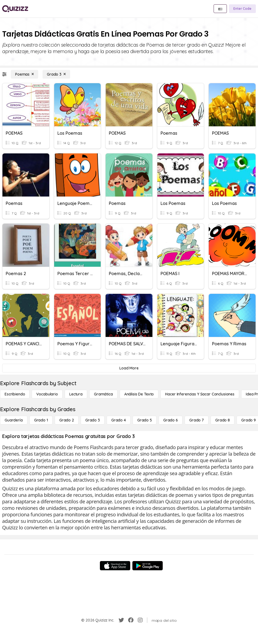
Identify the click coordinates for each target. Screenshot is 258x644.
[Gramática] (103, 394)
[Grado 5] (145, 420)
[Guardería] (14, 420)
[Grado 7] (197, 420)
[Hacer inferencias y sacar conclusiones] (200, 394)
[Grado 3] (56, 74)
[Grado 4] (119, 420)
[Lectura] (76, 394)
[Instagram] (140, 620)
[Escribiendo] (15, 394)
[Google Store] (148, 566)
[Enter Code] (242, 9)
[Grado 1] (41, 420)
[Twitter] (121, 620)
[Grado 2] (67, 420)
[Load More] (129, 368)
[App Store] (115, 566)
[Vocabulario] (47, 394)
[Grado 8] (223, 420)
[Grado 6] (171, 420)
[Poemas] (25, 74)
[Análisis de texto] (139, 394)
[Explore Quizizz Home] (15, 9)
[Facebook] (131, 620)
